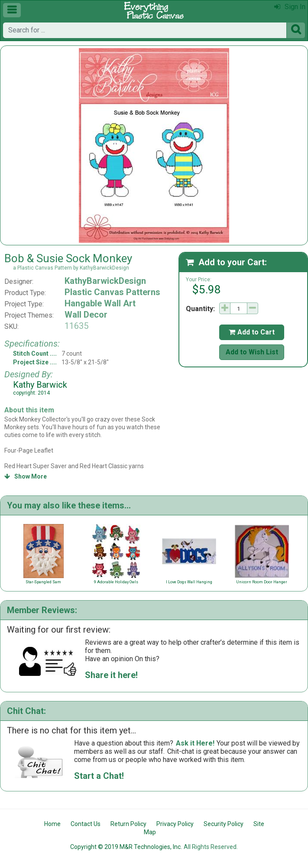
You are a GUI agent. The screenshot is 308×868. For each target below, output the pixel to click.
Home (52, 824)
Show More (26, 476)
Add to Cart (252, 332)
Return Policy (128, 824)
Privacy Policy (175, 824)
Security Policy (224, 824)
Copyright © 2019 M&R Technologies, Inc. (126, 847)
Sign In (290, 7)
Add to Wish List (252, 352)
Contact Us (86, 824)
